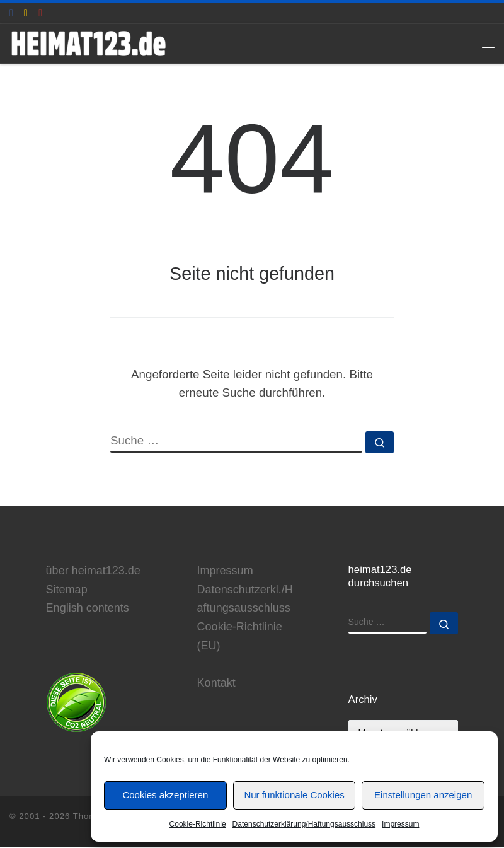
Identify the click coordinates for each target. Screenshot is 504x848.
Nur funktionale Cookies (294, 795)
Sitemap (67, 590)
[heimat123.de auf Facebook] (11, 13)
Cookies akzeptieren (165, 795)
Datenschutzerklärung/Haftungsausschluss (304, 824)
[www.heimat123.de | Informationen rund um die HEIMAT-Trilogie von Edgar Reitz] (89, 43)
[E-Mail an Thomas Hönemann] (26, 13)
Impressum (400, 824)
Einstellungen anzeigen (423, 795)
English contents (88, 608)
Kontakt (216, 683)
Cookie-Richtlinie (198, 824)
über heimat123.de (93, 571)
